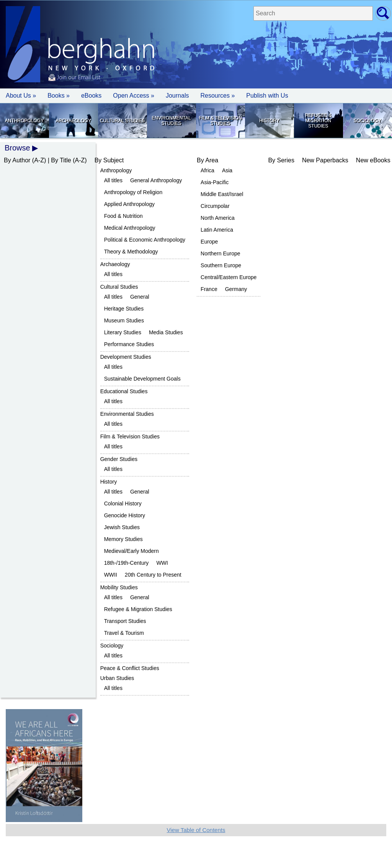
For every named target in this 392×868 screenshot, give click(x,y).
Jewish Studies (122, 527)
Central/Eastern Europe (229, 277)
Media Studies (166, 332)
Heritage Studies (124, 309)
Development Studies (126, 357)
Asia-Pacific (215, 182)
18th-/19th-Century (127, 563)
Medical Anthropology (130, 228)
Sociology (367, 121)
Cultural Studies (122, 121)
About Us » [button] (21, 96)
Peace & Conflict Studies (130, 668)
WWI (162, 563)
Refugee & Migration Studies (318, 121)
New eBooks (373, 160)
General (140, 297)
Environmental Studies (171, 121)
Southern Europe (221, 265)
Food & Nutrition (123, 216)
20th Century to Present (153, 575)
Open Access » (134, 96)
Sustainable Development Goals (142, 379)
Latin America (217, 230)
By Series (281, 160)
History (269, 121)
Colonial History (123, 503)
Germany (236, 289)
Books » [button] (59, 96)
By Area (207, 160)
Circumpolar (215, 206)
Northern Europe (220, 253)
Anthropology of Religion (133, 192)
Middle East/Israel (222, 194)
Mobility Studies (119, 587)
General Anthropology (156, 180)
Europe (209, 242)
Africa (207, 170)
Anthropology (24, 121)
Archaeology (73, 121)
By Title (61, 160)
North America (218, 218)
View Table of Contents (196, 830)
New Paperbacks (325, 160)
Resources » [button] (217, 96)
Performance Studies (129, 344)
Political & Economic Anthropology (145, 240)
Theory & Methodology (131, 252)
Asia (227, 170)
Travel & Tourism (124, 633)
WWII (111, 575)
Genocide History (125, 515)
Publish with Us (267, 96)
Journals (177, 96)
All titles (113, 180)
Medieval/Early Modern (131, 551)
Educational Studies (124, 391)
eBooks (91, 96)
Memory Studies (123, 539)
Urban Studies (117, 678)
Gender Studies (119, 459)
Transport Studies (125, 621)
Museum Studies (124, 320)
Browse (17, 148)
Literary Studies (123, 332)
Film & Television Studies (220, 121)
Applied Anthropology (129, 204)
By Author (17, 160)
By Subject (109, 160)
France (209, 289)
